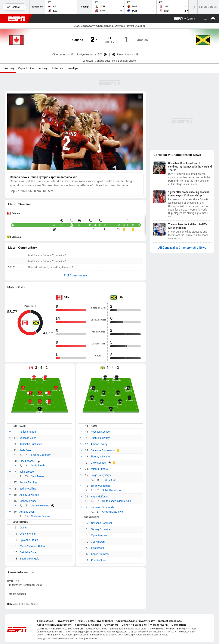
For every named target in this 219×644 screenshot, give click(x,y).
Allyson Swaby (99, 444)
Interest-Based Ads (170, 621)
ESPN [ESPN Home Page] (16, 19)
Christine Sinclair (41, 516)
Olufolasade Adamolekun (117, 501)
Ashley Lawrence (29, 495)
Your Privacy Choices (88, 625)
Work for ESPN (159, 625)
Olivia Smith (38, 466)
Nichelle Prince (28, 501)
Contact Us (111, 625)
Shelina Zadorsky (41, 455)
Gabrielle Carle (28, 552)
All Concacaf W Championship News (182, 248)
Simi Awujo (37, 476)
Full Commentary (75, 275)
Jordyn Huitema (40, 506)
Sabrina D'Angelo (30, 559)
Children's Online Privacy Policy (136, 621)
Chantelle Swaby (100, 438)
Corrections (179, 625)
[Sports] (15, 7)
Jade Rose (25, 450)
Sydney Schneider (101, 529)
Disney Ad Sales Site (134, 625)
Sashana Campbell (102, 523)
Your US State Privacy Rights (95, 621)
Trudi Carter (109, 480)
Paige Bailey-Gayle (101, 475)
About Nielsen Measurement (54, 625)
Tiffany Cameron (100, 486)
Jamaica (16, 237)
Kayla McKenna (99, 497)
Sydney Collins (28, 489)
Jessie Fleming (28, 482)
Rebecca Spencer (101, 432)
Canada (16, 213)
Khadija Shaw (99, 560)
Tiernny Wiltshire (100, 457)
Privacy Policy (65, 621)
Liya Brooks (98, 548)
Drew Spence (98, 463)
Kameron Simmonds (102, 507)
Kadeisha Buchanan (31, 444)
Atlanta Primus (99, 469)
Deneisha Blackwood (103, 450)
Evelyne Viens (28, 534)
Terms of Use (45, 621)
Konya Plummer (100, 554)
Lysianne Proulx (29, 540)
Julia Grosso (27, 472)
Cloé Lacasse (27, 461)
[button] (205, 19)
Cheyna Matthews (112, 512)
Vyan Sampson (100, 536)
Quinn (23, 528)
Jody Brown (98, 542)
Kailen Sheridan (28, 432)
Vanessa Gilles (28, 438)
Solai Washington (112, 490)
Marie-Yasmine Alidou (32, 546)
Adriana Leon (27, 512)
